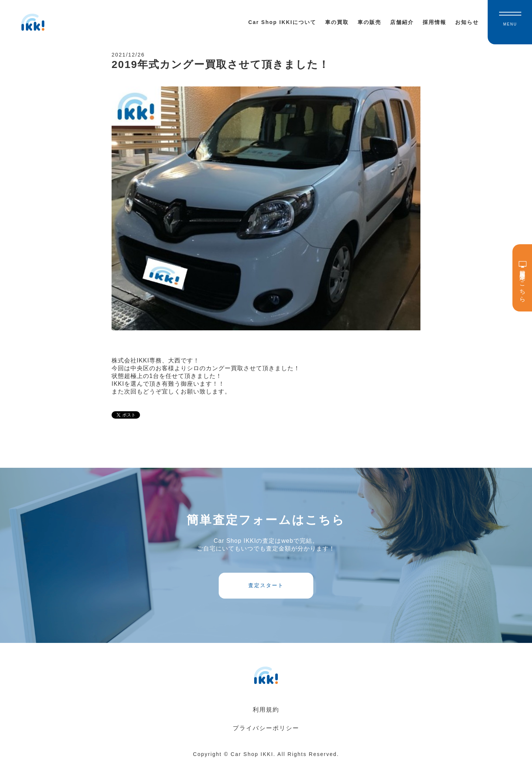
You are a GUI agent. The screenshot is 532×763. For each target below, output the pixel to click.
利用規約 (266, 710)
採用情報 (434, 22)
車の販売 (369, 22)
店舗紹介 (402, 22)
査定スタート (266, 585)
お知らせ (467, 22)
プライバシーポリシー (266, 728)
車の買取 (337, 22)
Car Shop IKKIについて (282, 22)
